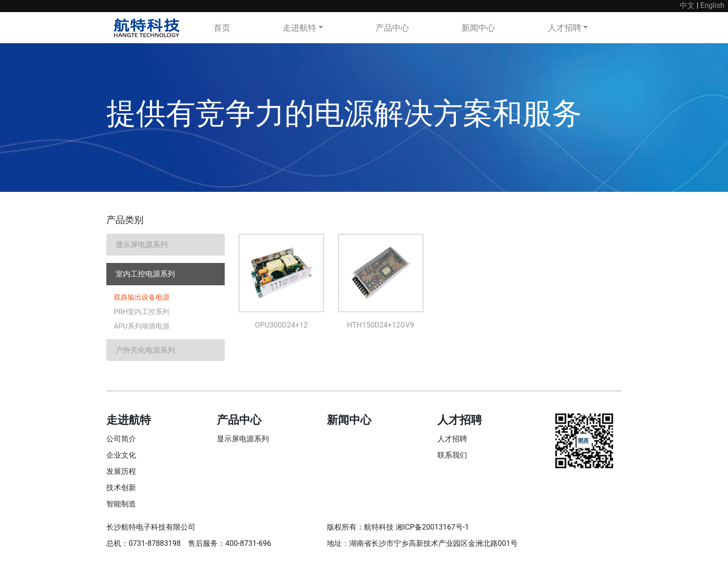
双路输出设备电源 (143, 298)
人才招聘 (565, 28)
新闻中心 (478, 28)
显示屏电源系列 (142, 245)
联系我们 (452, 456)
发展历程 (121, 473)
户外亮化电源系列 (145, 351)
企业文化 (121, 456)
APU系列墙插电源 (143, 327)
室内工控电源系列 (145, 274)
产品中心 (392, 28)
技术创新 (121, 489)
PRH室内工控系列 (143, 312)
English (712, 5)
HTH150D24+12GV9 (380, 325)
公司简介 (121, 440)
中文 (687, 5)
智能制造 (121, 505)
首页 (222, 28)
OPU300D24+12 (281, 325)
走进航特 (299, 28)
